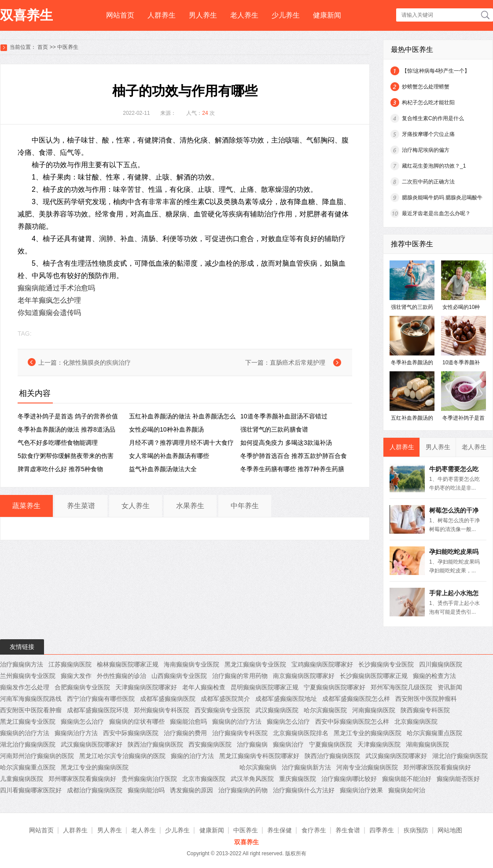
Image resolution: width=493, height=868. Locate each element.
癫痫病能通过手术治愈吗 (56, 288)
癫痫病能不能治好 (407, 779)
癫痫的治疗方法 (192, 756)
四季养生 (382, 830)
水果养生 (190, 506)
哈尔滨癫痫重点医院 (434, 733)
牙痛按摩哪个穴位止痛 (428, 134)
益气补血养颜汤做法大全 (163, 469)
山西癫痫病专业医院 (179, 676)
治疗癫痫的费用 (185, 733)
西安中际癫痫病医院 (131, 733)
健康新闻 (327, 15)
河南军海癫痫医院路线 (31, 699)
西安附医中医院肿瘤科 (426, 699)
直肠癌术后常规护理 (298, 363)
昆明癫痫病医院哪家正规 (265, 687)
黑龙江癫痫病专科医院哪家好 (259, 756)
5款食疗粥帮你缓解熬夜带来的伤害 (66, 456)
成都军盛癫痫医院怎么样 (356, 699)
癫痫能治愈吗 (188, 722)
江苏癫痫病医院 (70, 664)
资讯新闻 (450, 687)
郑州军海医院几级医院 (401, 687)
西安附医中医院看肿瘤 (31, 710)
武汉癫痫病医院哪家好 (92, 744)
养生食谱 (348, 830)
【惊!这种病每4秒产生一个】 (436, 71)
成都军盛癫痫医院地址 (286, 699)
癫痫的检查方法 (434, 676)
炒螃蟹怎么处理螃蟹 (426, 87)
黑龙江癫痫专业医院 (28, 722)
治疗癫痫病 (252, 744)
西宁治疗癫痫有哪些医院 (101, 699)
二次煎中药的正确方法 (428, 182)
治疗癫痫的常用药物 (240, 676)
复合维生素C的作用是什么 (433, 118)
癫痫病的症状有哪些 (137, 722)
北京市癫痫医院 (204, 779)
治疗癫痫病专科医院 (240, 733)
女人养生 (136, 506)
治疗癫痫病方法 (22, 664)
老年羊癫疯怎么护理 (49, 300)
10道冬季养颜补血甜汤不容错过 (284, 416)
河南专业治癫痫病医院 (367, 767)
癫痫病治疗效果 (361, 790)
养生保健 (280, 830)
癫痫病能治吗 (146, 790)
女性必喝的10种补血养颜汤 (166, 429)
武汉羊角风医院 (252, 779)
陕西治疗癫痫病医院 (155, 744)
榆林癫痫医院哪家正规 (128, 664)
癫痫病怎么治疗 (82, 722)
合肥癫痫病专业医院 (82, 687)
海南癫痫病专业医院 (191, 664)
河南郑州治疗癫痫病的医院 (37, 756)
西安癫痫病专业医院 (222, 710)
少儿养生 (286, 15)
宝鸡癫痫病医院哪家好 (322, 664)
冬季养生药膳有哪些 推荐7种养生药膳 (292, 469)
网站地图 (450, 830)
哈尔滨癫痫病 (258, 767)
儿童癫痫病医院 (22, 779)
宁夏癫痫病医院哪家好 (335, 687)
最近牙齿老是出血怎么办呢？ (436, 213)
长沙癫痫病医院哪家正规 (374, 676)
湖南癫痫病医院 (427, 744)
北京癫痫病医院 (416, 722)
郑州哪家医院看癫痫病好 (437, 767)
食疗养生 (314, 830)
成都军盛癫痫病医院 (168, 699)
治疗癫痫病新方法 (306, 767)
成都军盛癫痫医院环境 (98, 710)
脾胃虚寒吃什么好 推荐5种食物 (60, 469)
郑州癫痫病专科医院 (162, 710)
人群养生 (162, 15)
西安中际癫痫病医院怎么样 (352, 722)
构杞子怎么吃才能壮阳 (428, 103)
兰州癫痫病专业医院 (28, 676)
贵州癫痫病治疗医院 (149, 779)
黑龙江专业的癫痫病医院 (368, 733)
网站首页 (120, 15)
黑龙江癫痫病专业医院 (255, 664)
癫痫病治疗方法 (76, 733)
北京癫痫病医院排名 (301, 733)
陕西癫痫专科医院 (425, 710)
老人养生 (244, 15)
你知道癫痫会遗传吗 (49, 313)
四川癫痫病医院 (441, 664)
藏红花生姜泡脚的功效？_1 (434, 166)
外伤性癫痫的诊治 (121, 676)
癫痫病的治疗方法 (237, 722)
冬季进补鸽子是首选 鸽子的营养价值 (68, 416)
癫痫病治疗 (288, 744)
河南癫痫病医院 (374, 710)
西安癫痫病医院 (210, 744)
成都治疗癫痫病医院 (95, 790)
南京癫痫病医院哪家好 (304, 676)
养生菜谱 (81, 506)
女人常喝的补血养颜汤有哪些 (169, 456)
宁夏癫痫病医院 (331, 744)
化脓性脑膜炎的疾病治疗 (97, 363)
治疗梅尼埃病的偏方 (426, 150)
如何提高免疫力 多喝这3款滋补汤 (286, 443)
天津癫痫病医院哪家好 (146, 687)
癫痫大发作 (76, 676)
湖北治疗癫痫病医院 (28, 744)
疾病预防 (416, 830)
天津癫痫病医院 (379, 744)
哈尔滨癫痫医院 (325, 710)
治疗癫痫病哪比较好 (349, 779)
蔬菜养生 (26, 506)
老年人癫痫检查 (204, 687)
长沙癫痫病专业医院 (386, 664)
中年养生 (245, 506)
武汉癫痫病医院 (277, 710)
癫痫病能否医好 (458, 779)
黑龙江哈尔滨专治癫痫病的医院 (122, 756)
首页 (43, 47)
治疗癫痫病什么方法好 (304, 790)
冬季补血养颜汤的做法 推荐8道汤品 (66, 429)
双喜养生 (26, 15)
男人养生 (203, 15)
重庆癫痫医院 (298, 779)
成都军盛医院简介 (225, 699)
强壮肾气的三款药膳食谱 (274, 429)
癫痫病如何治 (407, 790)
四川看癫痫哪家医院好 (31, 790)
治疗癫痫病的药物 (243, 790)
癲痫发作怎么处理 (25, 687)
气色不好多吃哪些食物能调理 (58, 443)
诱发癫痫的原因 (191, 790)
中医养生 (68, 47)
